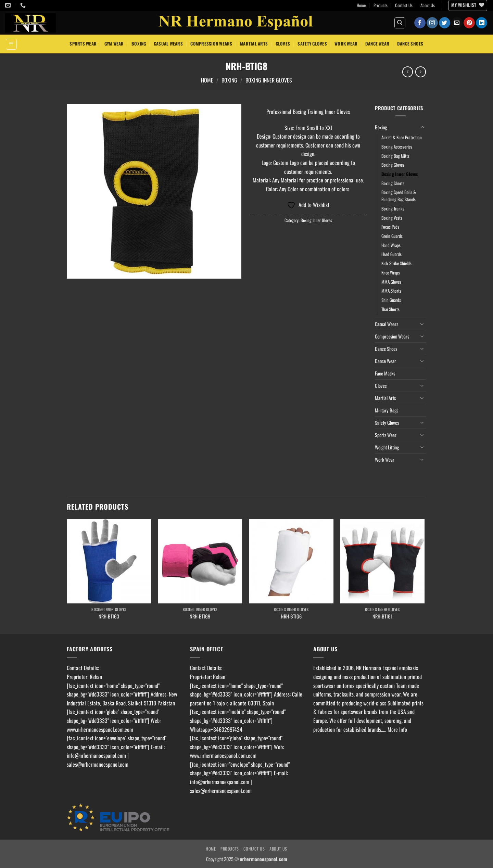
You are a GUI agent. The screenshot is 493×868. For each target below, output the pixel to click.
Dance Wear (377, 44)
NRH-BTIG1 (382, 617)
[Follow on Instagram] (432, 23)
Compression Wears (211, 44)
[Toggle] (422, 127)
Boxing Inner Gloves (269, 80)
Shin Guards (391, 300)
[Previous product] (421, 72)
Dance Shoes (410, 44)
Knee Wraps (391, 273)
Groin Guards (392, 236)
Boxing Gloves (393, 165)
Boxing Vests (392, 218)
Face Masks (385, 373)
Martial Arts (254, 44)
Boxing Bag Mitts (395, 156)
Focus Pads (390, 227)
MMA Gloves (391, 282)
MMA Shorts (391, 291)
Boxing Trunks (393, 209)
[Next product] (408, 72)
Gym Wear (114, 44)
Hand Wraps (391, 245)
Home (361, 5)
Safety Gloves (312, 44)
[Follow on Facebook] (420, 23)
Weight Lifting (387, 447)
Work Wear (346, 44)
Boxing (139, 44)
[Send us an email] (457, 23)
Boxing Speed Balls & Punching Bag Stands (399, 196)
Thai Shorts (390, 309)
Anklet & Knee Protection (402, 137)
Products (381, 5)
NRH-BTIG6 (291, 617)
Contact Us (404, 5)
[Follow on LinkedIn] (482, 23)
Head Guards (391, 254)
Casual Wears (168, 44)
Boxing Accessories (397, 147)
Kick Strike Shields (396, 263)
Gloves (283, 44)
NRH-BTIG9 (200, 617)
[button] (11, 44)
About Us (428, 5)
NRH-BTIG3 (109, 617)
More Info (397, 729)
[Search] (400, 23)
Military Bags (387, 410)
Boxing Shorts (393, 183)
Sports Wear (83, 44)
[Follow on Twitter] (445, 23)
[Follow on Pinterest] (469, 23)
